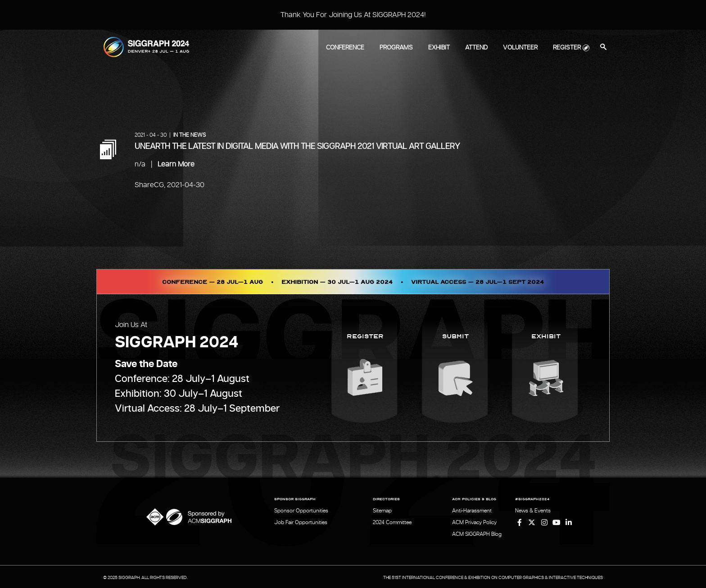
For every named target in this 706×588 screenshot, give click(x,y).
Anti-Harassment (472, 511)
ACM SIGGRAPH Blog (477, 533)
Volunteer (520, 48)
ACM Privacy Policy (474, 522)
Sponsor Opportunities (301, 511)
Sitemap (382, 511)
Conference (345, 48)
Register (567, 48)
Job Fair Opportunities (301, 522)
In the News (190, 135)
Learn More (176, 164)
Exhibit (439, 48)
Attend (476, 48)
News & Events (533, 511)
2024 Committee (392, 522)
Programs (396, 48)
